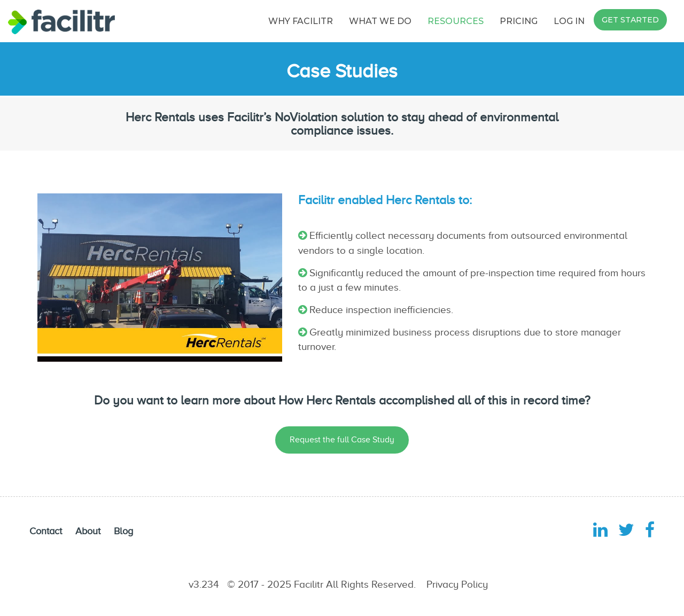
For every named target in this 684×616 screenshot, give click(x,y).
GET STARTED (630, 20)
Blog (123, 531)
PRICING (519, 21)
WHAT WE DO (380, 21)
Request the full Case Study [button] (342, 440)
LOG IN (569, 21)
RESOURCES (456, 21)
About (88, 531)
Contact (46, 531)
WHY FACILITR (301, 21)
